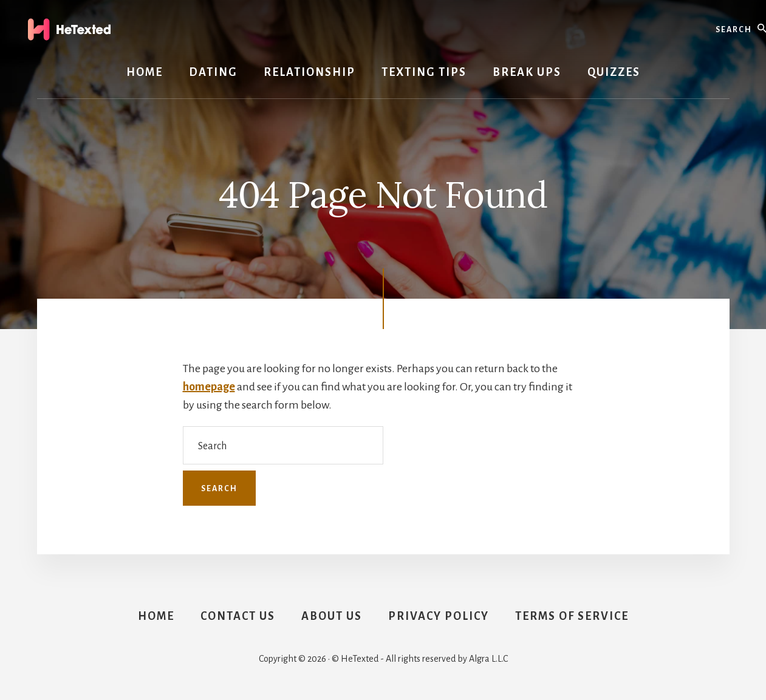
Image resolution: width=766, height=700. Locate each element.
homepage (209, 387)
